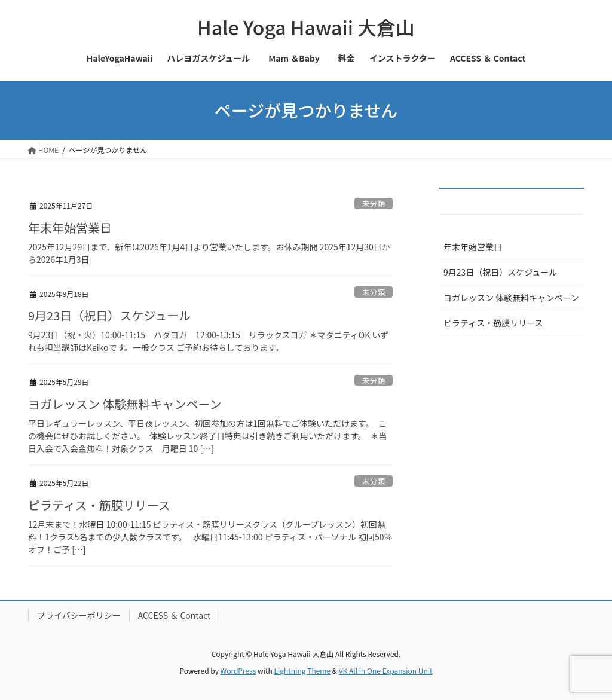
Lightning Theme (302, 670)
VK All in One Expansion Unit (386, 670)
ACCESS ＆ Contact (175, 615)
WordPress (238, 670)
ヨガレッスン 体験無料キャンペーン (125, 404)
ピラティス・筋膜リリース (99, 505)
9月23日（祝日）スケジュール (109, 315)
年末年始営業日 (70, 227)
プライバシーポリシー (79, 615)
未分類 (374, 204)
